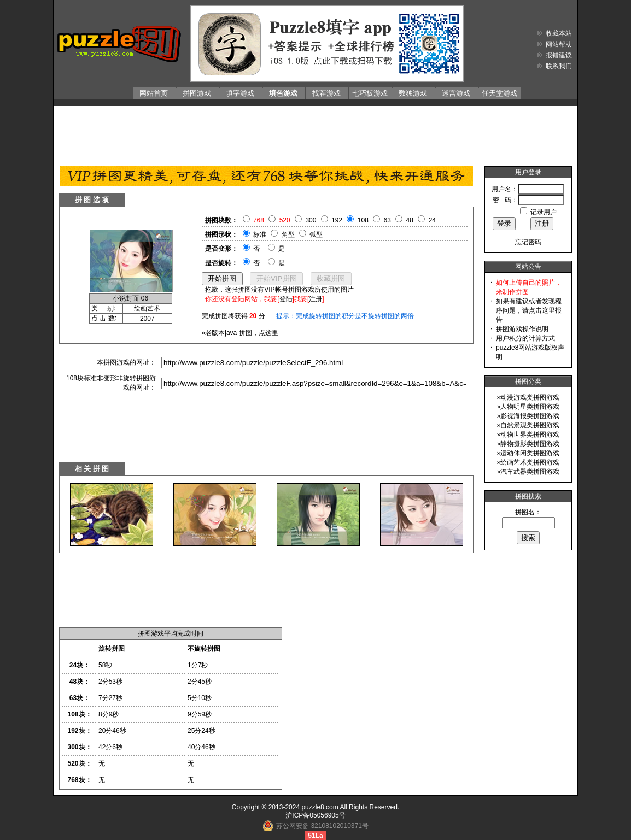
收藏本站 (559, 33)
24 (432, 220)
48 (410, 220)
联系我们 (559, 66)
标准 (260, 234)
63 (387, 220)
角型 (288, 234)
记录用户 (544, 212)
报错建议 (559, 55)
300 (311, 220)
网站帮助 (559, 44)
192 (337, 220)
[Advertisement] (315, 133)
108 (363, 220)
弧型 (316, 234)
